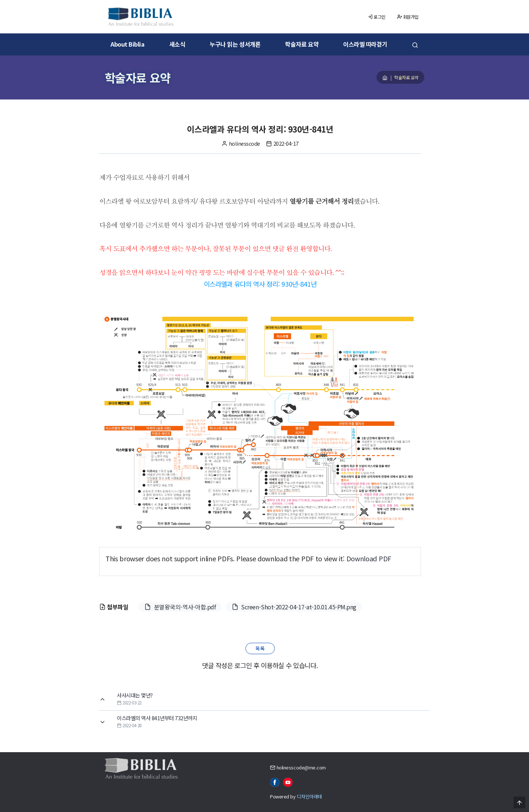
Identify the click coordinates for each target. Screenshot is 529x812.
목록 (260, 648)
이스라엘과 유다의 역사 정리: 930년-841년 (260, 284)
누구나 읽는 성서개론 (235, 44)
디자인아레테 (310, 796)
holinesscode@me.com (301, 767)
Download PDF (369, 558)
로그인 (377, 17)
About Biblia (127, 44)
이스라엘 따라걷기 (365, 44)
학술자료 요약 (302, 44)
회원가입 (408, 17)
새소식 (177, 44)
